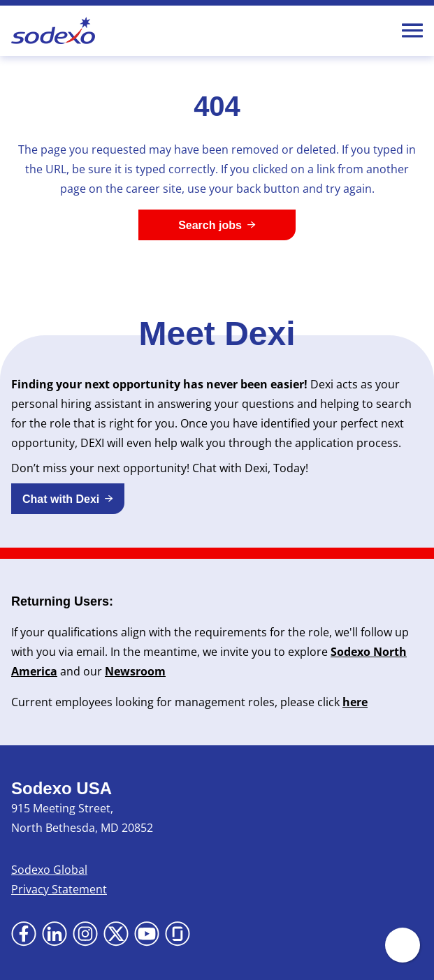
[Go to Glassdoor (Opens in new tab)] (178, 934)
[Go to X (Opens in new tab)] (116, 934)
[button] (68, 499)
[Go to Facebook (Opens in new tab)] (24, 934)
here (355, 702)
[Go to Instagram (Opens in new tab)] (85, 934)
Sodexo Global (49, 870)
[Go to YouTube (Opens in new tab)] (147, 934)
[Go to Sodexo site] (53, 31)
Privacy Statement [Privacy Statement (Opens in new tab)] (59, 889)
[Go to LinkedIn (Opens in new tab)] (55, 934)
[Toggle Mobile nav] (412, 31)
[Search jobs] (217, 225)
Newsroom (135, 671)
